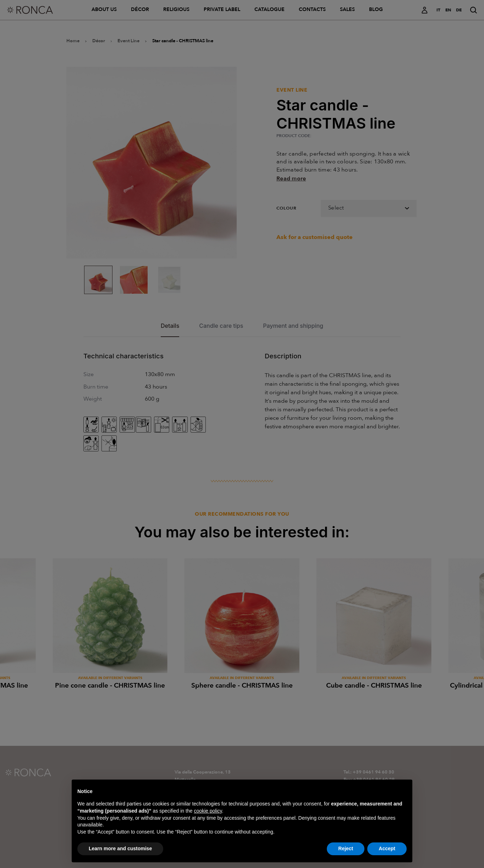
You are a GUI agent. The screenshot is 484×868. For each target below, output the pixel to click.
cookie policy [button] (208, 825)
